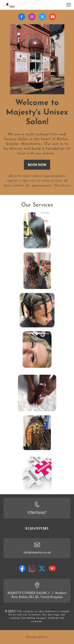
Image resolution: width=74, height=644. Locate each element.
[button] (13, 59)
